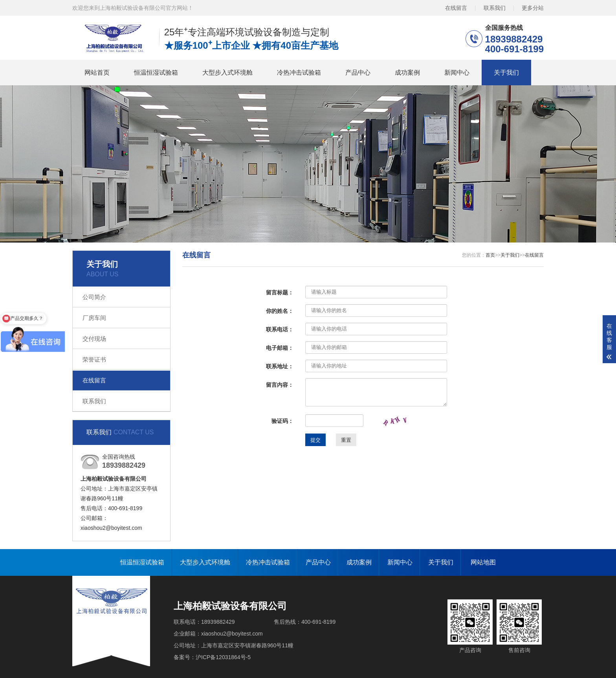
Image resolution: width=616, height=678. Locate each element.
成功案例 (407, 73)
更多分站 (533, 8)
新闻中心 (457, 73)
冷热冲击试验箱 (299, 73)
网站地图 (483, 562)
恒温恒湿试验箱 (156, 73)
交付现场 (94, 339)
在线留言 (456, 8)
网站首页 (97, 73)
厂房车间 (94, 318)
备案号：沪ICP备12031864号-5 (212, 657)
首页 (490, 255)
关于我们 (506, 73)
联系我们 (495, 8)
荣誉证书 (94, 359)
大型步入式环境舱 (227, 73)
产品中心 (358, 73)
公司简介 (94, 297)
